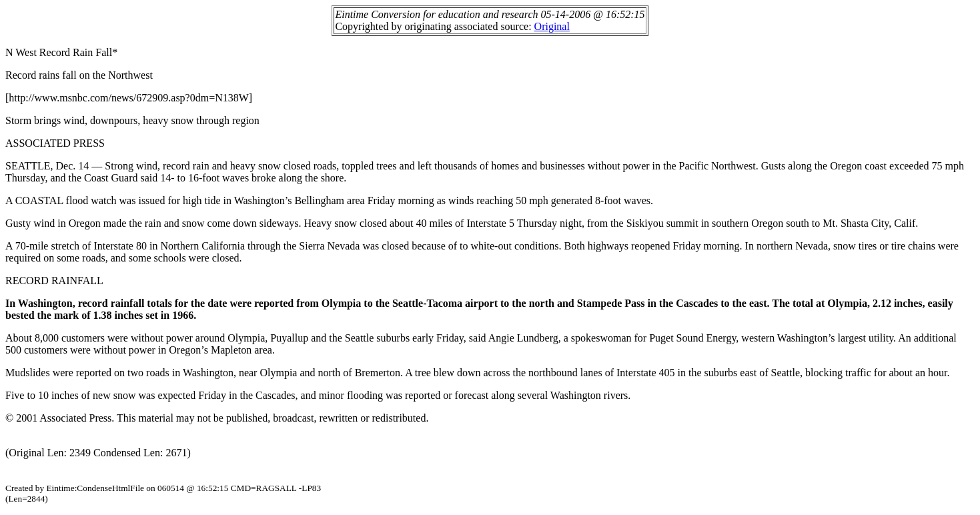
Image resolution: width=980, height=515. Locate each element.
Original (552, 26)
